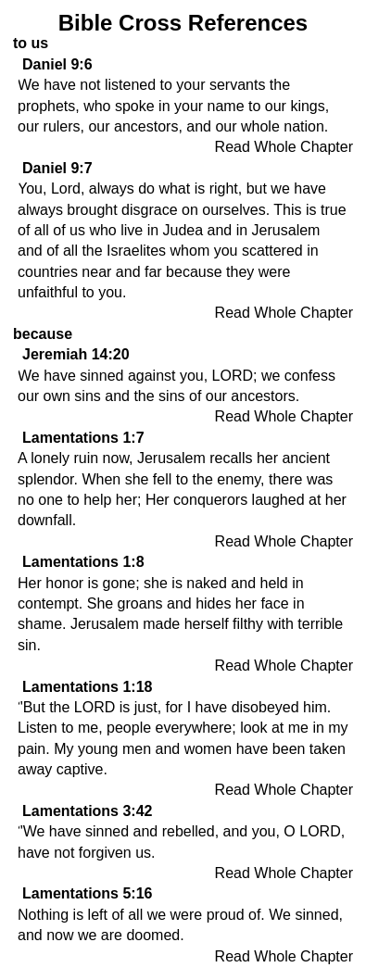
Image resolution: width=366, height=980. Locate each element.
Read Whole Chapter (284, 147)
